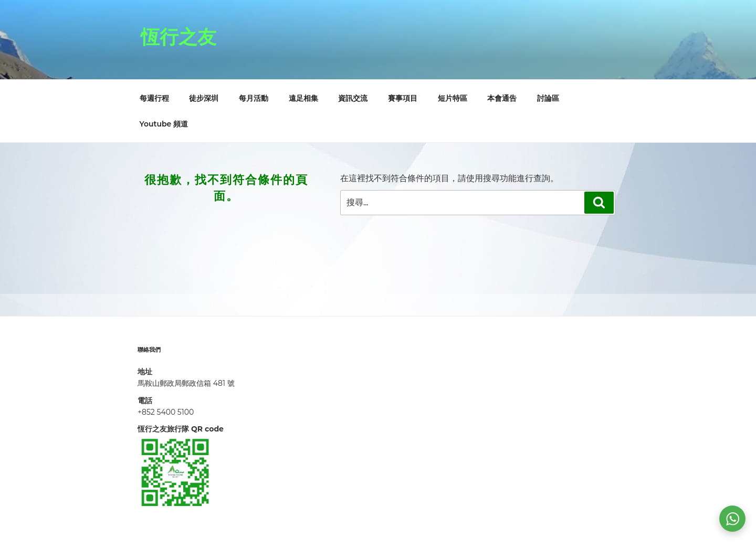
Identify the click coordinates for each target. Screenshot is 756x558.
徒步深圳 (204, 98)
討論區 (548, 98)
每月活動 (254, 98)
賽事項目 (403, 98)
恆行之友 (178, 37)
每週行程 (154, 98)
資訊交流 (353, 98)
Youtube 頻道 (164, 124)
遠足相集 (303, 98)
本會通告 (502, 98)
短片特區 (453, 98)
